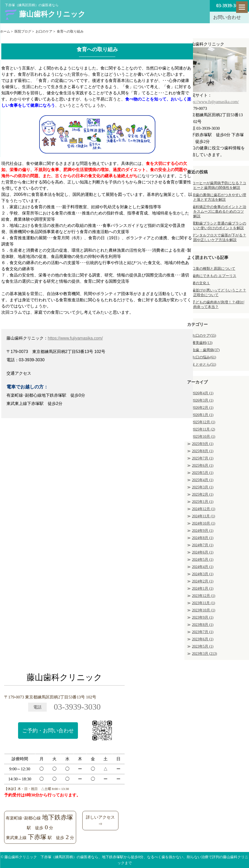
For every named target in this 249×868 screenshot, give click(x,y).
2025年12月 (204, 422)
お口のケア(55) (204, 336)
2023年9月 (203, 617)
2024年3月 (203, 574)
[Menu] (242, 7)
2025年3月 (203, 487)
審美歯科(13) (202, 343)
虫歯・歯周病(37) (206, 350)
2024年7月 (203, 545)
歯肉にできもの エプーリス (214, 276)
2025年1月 (203, 502)
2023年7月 (203, 632)
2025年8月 (203, 451)
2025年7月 (203, 458)
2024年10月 (204, 523)
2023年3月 (204, 654)
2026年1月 (203, 415)
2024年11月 (203, 516)
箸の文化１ (201, 283)
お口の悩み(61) (204, 357)
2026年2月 (203, 408)
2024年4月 (203, 567)
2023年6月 (203, 639)
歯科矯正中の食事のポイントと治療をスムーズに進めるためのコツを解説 (218, 212)
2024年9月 (203, 531)
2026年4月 (203, 393)
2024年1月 (203, 589)
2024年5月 (203, 560)
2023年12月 (204, 596)
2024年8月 (203, 538)
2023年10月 (204, 610)
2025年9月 (203, 444)
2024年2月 (203, 581)
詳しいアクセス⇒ (100, 821)
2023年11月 (203, 603)
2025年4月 (203, 480)
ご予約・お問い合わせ (48, 731)
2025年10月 (204, 437)
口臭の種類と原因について (214, 269)
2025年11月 (203, 429)
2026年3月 (203, 400)
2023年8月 (203, 625)
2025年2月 (203, 494)
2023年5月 (203, 646)
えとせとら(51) (204, 364)
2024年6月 (203, 552)
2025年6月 (203, 466)
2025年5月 (203, 473)
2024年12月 (204, 509)
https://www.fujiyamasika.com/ (75, 338)
